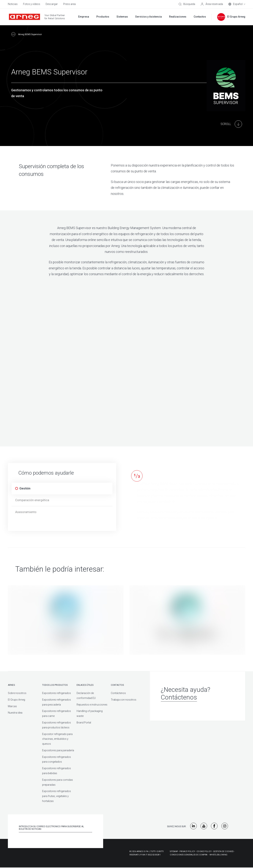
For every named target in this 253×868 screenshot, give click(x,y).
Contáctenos (118, 693)
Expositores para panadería (58, 750)
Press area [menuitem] (69, 4)
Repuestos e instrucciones (92, 705)
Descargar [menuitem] (52, 4)
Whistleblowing (219, 855)
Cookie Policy (204, 851)
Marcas (12, 706)
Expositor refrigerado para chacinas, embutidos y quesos (57, 739)
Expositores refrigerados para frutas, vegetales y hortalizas (57, 796)
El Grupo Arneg (16, 700)
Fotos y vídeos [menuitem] (32, 4)
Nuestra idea (15, 713)
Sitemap (174, 851)
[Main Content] (231, 124)
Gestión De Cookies (223, 851)
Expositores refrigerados (57, 693)
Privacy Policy (187, 851)
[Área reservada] (212, 4)
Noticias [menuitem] (13, 4)
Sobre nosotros (17, 693)
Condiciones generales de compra (189, 855)
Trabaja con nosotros (124, 700)
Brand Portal (84, 723)
